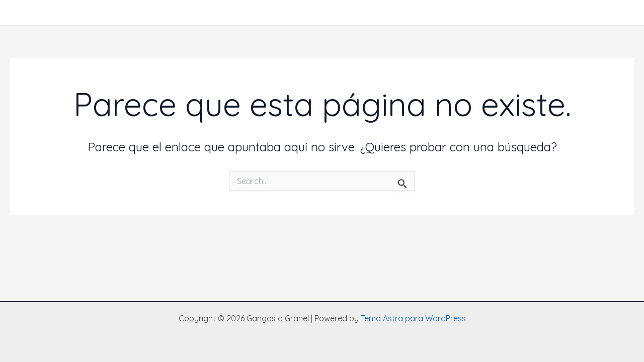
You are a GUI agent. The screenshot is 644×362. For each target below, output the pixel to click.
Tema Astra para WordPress (413, 318)
